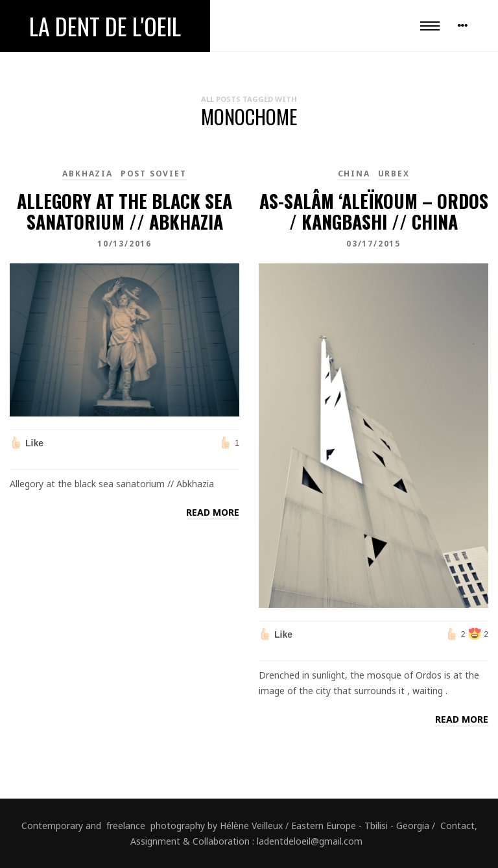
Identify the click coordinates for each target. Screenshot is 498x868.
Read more (213, 512)
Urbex (394, 174)
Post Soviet (154, 174)
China (354, 174)
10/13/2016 (124, 244)
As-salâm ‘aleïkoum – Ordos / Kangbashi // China (374, 211)
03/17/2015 (373, 244)
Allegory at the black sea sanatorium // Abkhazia (124, 211)
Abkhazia (87, 174)
